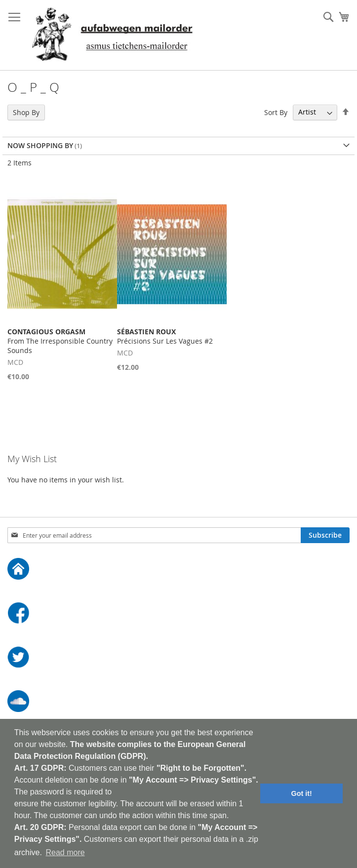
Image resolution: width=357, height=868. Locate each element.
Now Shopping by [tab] (40, 145)
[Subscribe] (325, 535)
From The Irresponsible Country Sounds (60, 341)
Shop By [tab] (26, 112)
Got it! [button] (302, 793)
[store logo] (112, 35)
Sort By (276, 112)
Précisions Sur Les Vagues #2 (165, 336)
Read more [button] (65, 852)
